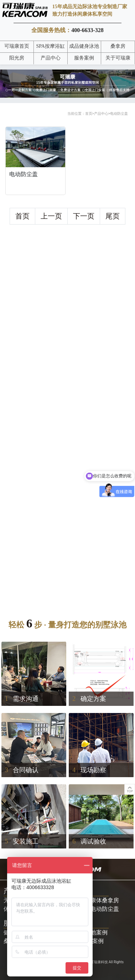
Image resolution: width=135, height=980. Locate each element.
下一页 (84, 216)
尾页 (113, 216)
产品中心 (101, 114)
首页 (89, 114)
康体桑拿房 (105, 900)
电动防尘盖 (119, 114)
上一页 (51, 216)
